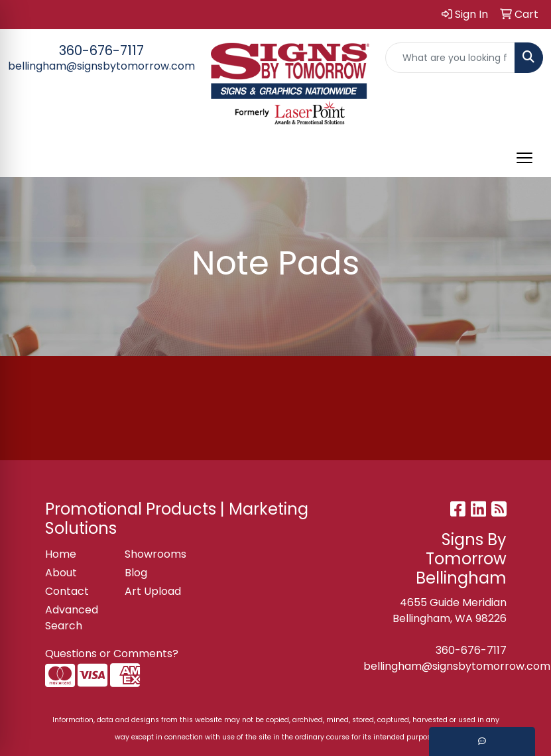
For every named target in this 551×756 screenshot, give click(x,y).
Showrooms (155, 554)
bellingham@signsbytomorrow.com (101, 66)
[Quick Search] (451, 58)
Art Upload (153, 591)
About (61, 573)
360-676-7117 (101, 50)
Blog (136, 573)
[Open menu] (524, 158)
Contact (67, 591)
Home (61, 554)
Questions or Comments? (112, 654)
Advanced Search (72, 618)
